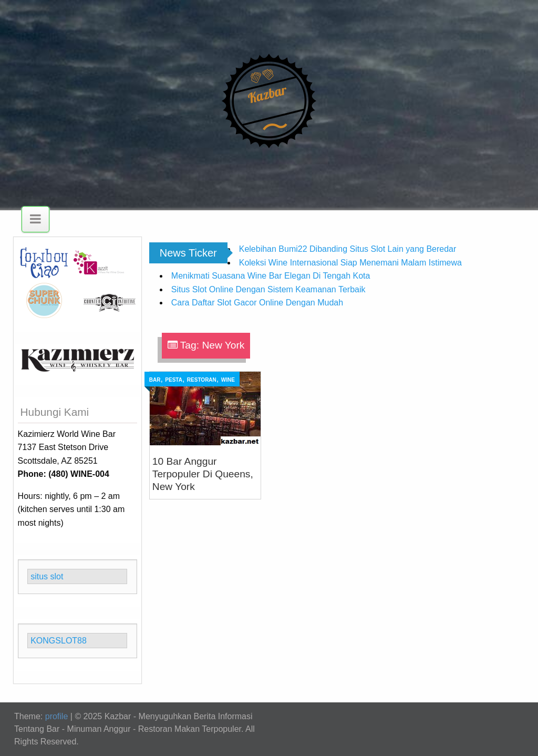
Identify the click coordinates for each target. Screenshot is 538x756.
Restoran (202, 380)
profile (57, 716)
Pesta (174, 380)
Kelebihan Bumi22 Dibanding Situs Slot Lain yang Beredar (348, 249)
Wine (228, 380)
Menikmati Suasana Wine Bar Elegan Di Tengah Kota (271, 276)
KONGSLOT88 (59, 641)
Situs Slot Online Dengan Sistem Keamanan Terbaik (268, 289)
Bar (155, 380)
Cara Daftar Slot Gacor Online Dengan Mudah (257, 303)
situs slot (47, 576)
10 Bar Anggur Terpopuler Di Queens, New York (203, 474)
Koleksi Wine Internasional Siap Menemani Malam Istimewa (350, 263)
